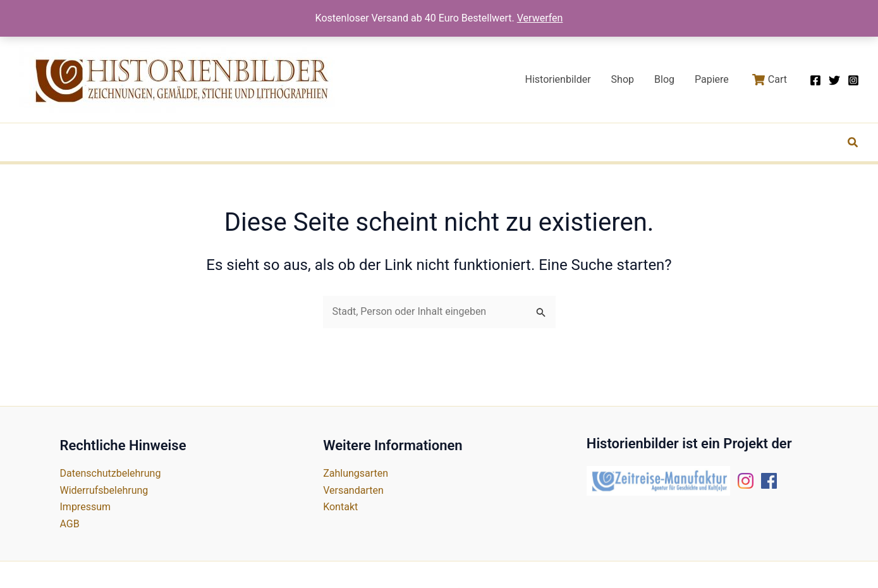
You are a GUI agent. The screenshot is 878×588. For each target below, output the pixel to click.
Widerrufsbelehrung (104, 490)
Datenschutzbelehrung (111, 473)
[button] (853, 144)
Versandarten (353, 490)
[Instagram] (853, 80)
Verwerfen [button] (540, 18)
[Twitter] (834, 80)
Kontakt (340, 507)
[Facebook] (815, 80)
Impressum (86, 507)
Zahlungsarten (356, 473)
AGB (70, 524)
